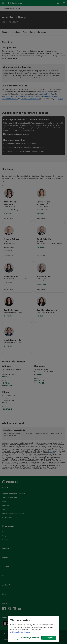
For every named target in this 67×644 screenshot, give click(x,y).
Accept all (49, 638)
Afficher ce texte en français (20, 632)
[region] (33, 629)
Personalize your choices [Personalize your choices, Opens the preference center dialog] (29, 638)
